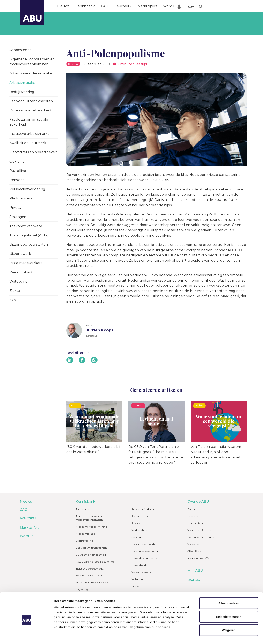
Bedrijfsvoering (22, 92)
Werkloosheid (21, 272)
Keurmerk (123, 6)
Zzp (13, 300)
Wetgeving (19, 281)
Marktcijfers (147, 6)
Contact (192, 509)
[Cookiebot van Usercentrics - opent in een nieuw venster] (27, 636)
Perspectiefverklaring (27, 189)
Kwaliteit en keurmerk (28, 143)
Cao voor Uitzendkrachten (31, 101)
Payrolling (18, 171)
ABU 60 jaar (195, 551)
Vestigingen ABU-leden (201, 530)
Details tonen (222, 636)
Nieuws (63, 6)
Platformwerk (21, 198)
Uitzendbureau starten (29, 245)
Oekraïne (17, 161)
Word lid (170, 6)
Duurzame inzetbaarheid (30, 110)
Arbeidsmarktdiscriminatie (31, 73)
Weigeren (229, 614)
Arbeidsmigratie (22, 83)
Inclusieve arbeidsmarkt (29, 134)
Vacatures (193, 544)
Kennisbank (85, 6)
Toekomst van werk (26, 226)
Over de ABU (194, 6)
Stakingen (18, 217)
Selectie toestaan (229, 601)
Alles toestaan (229, 587)
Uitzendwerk (20, 254)
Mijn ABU (195, 570)
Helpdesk (193, 516)
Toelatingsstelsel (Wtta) (29, 235)
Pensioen (17, 180)
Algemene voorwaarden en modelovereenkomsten (32, 62)
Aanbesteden (21, 50)
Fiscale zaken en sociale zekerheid (29, 122)
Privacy (15, 208)
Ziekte (15, 291)
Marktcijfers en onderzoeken (33, 152)
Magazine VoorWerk (199, 558)
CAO (105, 6)
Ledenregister (195, 523)
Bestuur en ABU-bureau (202, 537)
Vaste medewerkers (26, 263)
